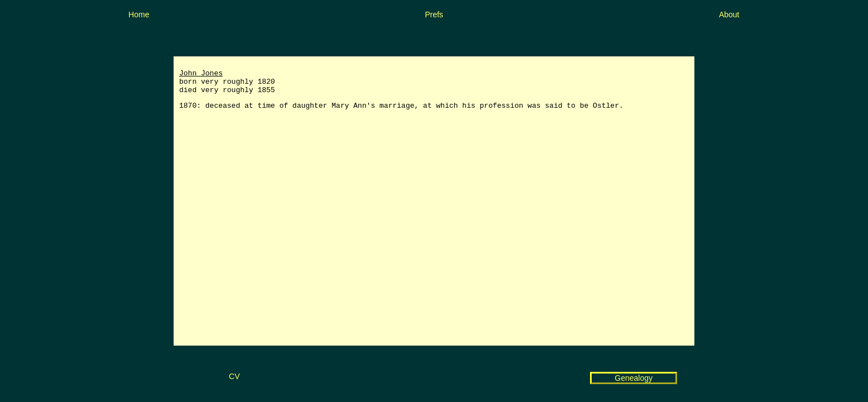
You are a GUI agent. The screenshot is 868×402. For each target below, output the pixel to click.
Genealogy (634, 378)
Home (139, 15)
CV (234, 376)
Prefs (434, 15)
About (729, 15)
